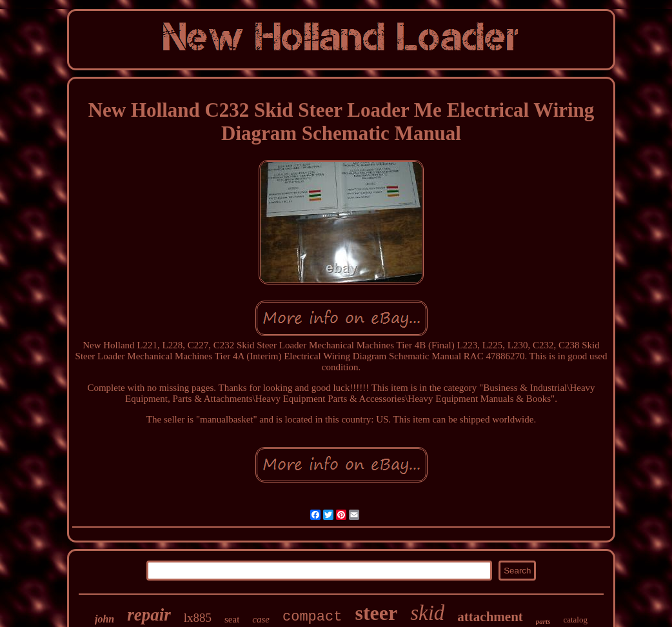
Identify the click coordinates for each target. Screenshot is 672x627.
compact (312, 617)
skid (427, 613)
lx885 (198, 618)
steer (376, 613)
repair (149, 615)
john (104, 619)
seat (232, 619)
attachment (490, 617)
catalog (575, 620)
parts (543, 621)
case (261, 619)
